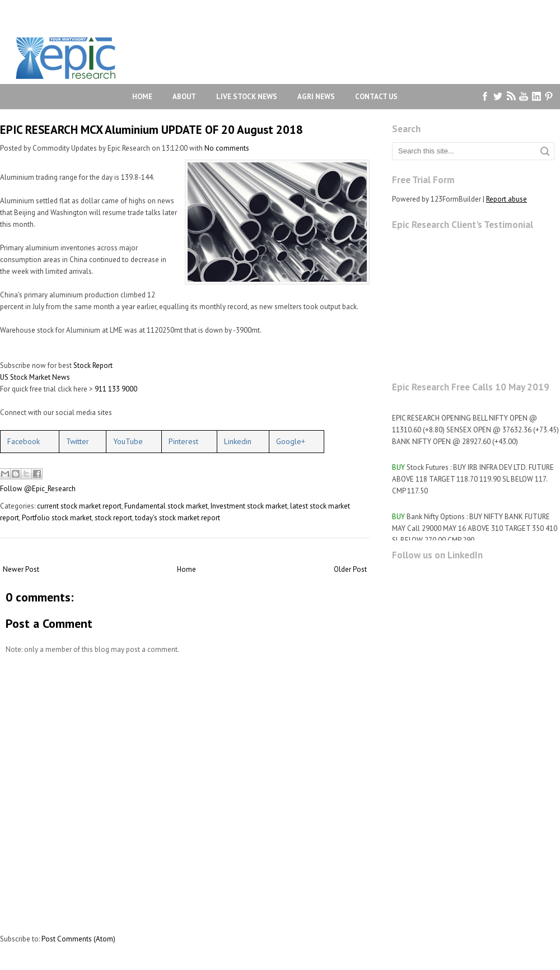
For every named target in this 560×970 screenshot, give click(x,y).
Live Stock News (247, 97)
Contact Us (376, 97)
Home (142, 97)
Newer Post (21, 569)
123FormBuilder (456, 199)
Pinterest (183, 441)
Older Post (350, 569)
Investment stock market (249, 506)
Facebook (24, 441)
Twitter (78, 441)
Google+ (291, 441)
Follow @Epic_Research (38, 489)
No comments (227, 148)
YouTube (128, 441)
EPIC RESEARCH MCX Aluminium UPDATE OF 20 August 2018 (151, 130)
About (184, 97)
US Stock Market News (35, 377)
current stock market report (79, 506)
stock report (113, 518)
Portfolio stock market (57, 518)
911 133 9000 (116, 389)
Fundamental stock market (166, 506)
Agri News (316, 97)
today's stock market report (178, 518)
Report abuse (507, 199)
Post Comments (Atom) (78, 939)
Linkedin (238, 441)
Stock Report (93, 365)
